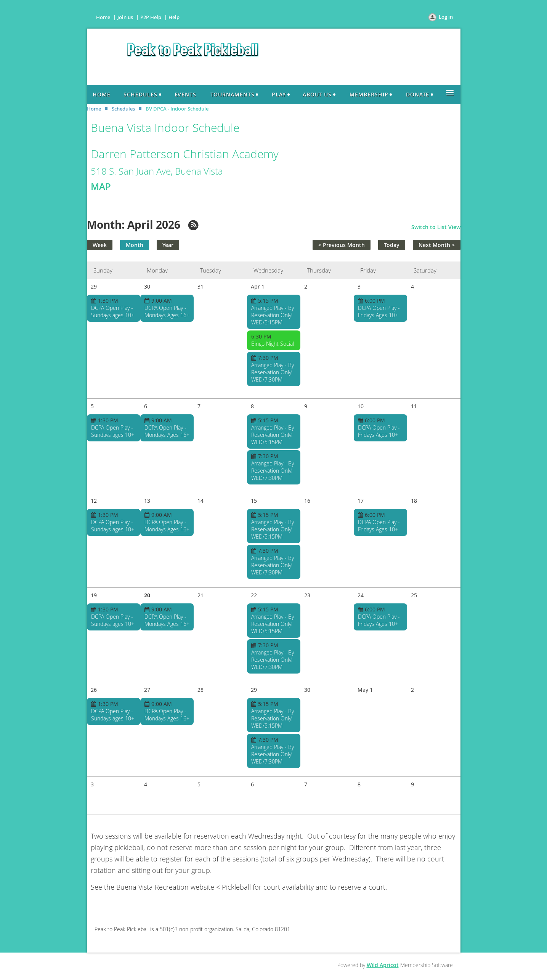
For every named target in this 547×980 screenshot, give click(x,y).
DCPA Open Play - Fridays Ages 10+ (379, 311)
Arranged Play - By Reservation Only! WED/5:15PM (273, 315)
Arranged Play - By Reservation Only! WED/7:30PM (273, 372)
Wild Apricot (383, 965)
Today (392, 245)
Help (174, 17)
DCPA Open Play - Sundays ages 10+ (113, 311)
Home (103, 17)
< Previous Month (342, 245)
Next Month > (437, 245)
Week (100, 245)
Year (168, 245)
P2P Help (151, 17)
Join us (125, 17)
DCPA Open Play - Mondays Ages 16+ (167, 311)
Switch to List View (436, 227)
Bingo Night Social (273, 344)
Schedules (123, 109)
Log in (446, 17)
